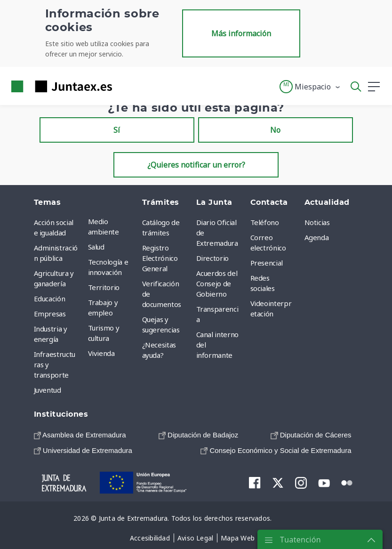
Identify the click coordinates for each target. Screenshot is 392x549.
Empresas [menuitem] (50, 314)
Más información (241, 33)
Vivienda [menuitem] (101, 353)
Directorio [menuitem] (213, 258)
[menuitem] (80, 435)
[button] (310, 87)
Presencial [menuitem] (267, 263)
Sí (117, 130)
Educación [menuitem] (50, 299)
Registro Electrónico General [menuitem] (160, 258)
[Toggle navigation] (125, 86)
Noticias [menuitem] (317, 222)
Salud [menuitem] (96, 247)
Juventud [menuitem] (48, 390)
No (275, 130)
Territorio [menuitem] (104, 287)
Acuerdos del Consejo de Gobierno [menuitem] (217, 283)
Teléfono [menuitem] (265, 222)
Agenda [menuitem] (317, 237)
